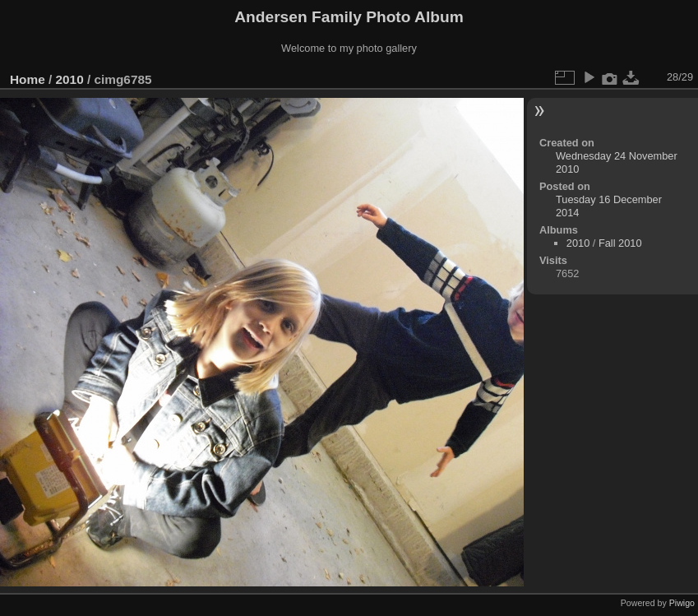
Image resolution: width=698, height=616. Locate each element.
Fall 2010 (620, 243)
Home (28, 79)
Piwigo (682, 603)
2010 (70, 79)
